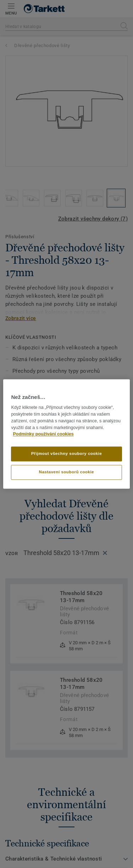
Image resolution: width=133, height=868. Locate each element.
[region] (66, 434)
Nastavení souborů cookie (66, 472)
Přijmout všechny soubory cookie (67, 454)
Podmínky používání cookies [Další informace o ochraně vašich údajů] (43, 434)
